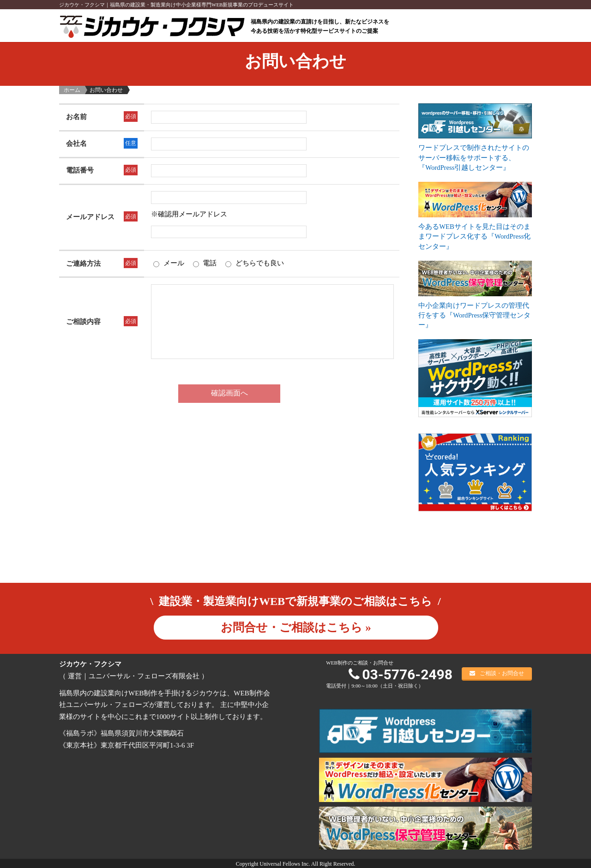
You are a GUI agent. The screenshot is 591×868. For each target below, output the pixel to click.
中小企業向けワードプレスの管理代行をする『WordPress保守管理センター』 (475, 314)
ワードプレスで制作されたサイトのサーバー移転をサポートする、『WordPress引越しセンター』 (474, 157)
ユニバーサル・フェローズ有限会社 (144, 675)
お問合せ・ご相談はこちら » (296, 626)
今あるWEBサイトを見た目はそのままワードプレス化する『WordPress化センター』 (475, 236)
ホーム (72, 90)
